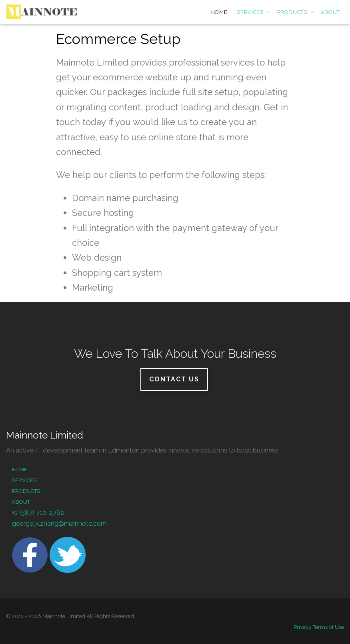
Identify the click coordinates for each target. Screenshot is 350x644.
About (21, 502)
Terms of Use (328, 627)
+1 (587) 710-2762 (38, 513)
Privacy (302, 627)
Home (20, 470)
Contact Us (174, 379)
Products (26, 491)
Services (24, 480)
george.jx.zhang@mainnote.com (59, 523)
